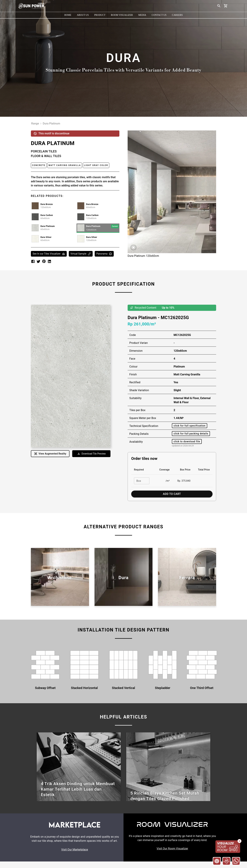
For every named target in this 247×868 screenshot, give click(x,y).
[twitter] (38, 261)
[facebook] (33, 261)
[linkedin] (49, 261)
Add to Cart (172, 494)
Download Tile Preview (92, 454)
